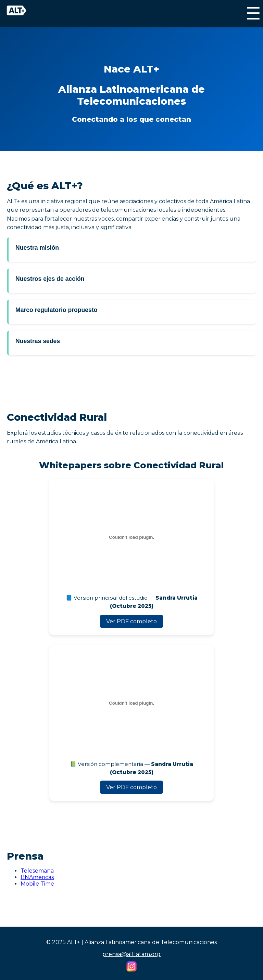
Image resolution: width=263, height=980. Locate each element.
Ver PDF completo (131, 621)
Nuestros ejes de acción (50, 279)
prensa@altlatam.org (131, 954)
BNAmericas (37, 877)
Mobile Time (37, 884)
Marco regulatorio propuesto (57, 310)
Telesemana (37, 871)
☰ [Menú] (253, 14)
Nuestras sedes (38, 341)
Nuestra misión (37, 248)
